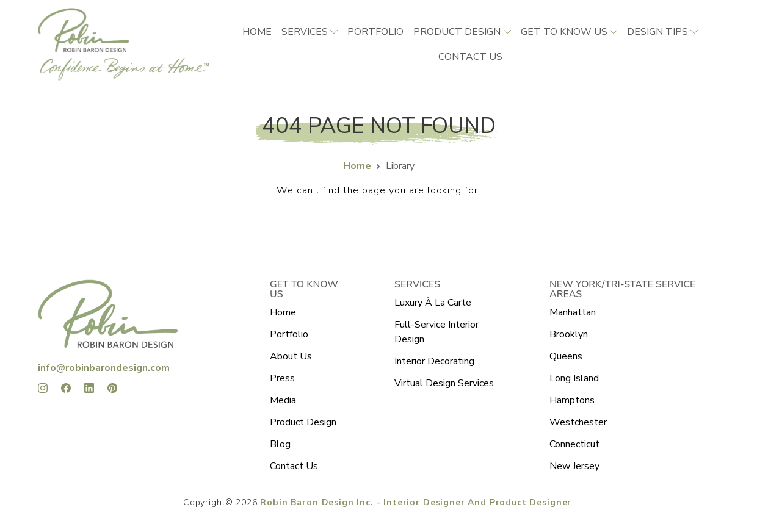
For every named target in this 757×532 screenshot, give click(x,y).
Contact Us (294, 466)
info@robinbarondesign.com (104, 368)
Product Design (457, 32)
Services (305, 32)
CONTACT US (470, 57)
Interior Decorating (434, 361)
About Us (291, 356)
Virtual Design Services (444, 383)
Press (282, 378)
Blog (280, 444)
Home (257, 32)
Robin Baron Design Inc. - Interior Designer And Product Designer (416, 502)
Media (283, 400)
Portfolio (375, 32)
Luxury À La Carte (433, 303)
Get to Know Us (564, 32)
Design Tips (657, 32)
